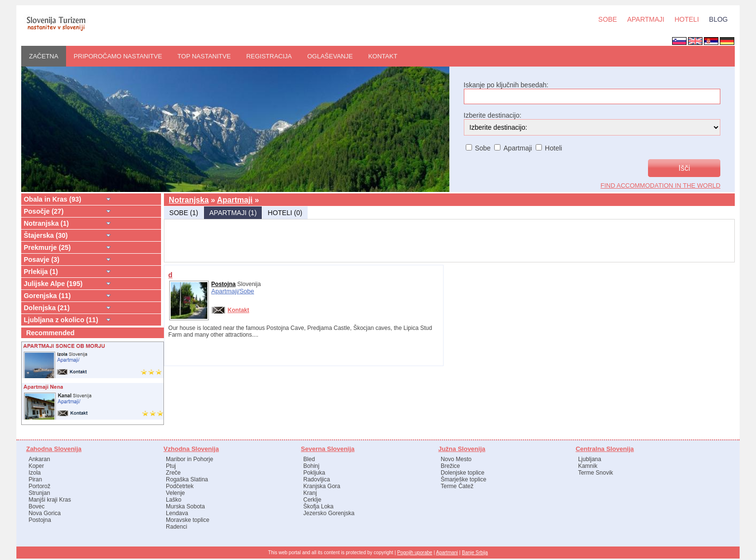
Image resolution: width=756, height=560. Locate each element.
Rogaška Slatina (187, 479)
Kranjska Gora (322, 486)
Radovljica (317, 479)
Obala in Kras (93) (52, 199)
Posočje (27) (44, 211)
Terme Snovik (596, 473)
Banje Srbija (475, 553)
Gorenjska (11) (47, 296)
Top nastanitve (204, 56)
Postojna (223, 284)
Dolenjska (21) (47, 308)
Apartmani (447, 553)
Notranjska (189, 200)
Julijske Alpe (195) (53, 284)
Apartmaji (235, 200)
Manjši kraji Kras (50, 500)
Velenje (175, 493)
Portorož (39, 486)
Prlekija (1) (41, 272)
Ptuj (171, 466)
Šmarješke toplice (464, 479)
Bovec (36, 506)
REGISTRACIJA (269, 56)
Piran (35, 479)
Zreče (173, 473)
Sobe (247, 291)
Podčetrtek (180, 486)
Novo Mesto (456, 459)
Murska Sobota (185, 506)
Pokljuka (314, 473)
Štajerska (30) (46, 235)
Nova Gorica (45, 513)
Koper (36, 466)
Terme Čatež (457, 486)
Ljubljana (590, 459)
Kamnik (588, 466)
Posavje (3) (41, 260)
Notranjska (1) (46, 223)
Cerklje (312, 500)
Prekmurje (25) (47, 247)
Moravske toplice (188, 520)
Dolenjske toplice (463, 473)
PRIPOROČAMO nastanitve (118, 56)
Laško (174, 500)
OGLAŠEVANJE (330, 56)
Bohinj (311, 466)
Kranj (310, 493)
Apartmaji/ (225, 291)
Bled (309, 459)
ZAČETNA (44, 56)
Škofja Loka (318, 506)
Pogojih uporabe (415, 553)
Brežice (450, 466)
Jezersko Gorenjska (329, 513)
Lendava (177, 513)
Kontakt (383, 56)
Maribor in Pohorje (189, 459)
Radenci (176, 527)
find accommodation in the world (661, 185)
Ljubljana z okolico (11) (61, 320)
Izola (34, 473)
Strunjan (39, 493)
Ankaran (39, 459)
